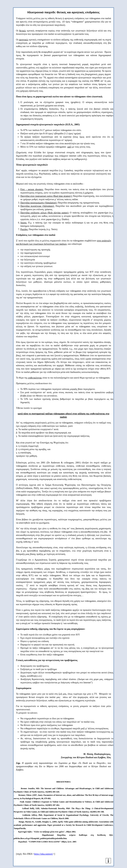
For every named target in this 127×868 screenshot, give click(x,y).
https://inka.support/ (44, 854)
